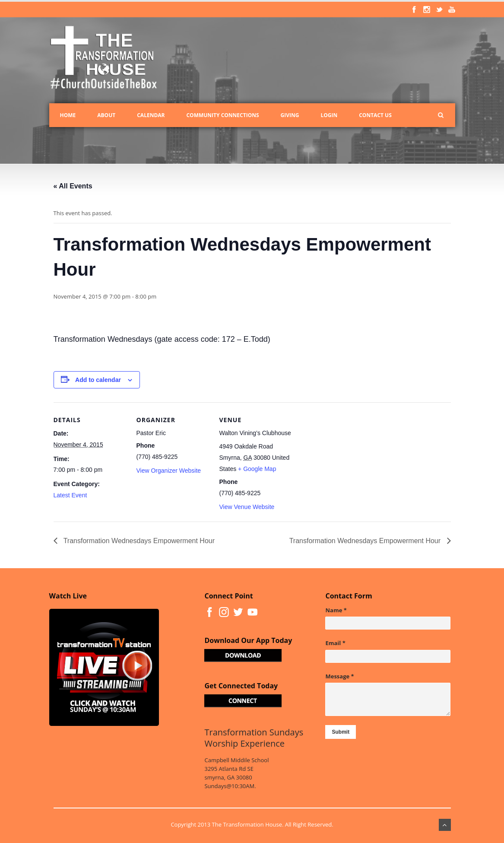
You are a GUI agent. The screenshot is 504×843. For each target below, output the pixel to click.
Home (68, 115)
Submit (341, 732)
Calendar (151, 115)
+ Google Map (257, 469)
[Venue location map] (348, 462)
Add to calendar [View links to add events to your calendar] (98, 380)
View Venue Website (247, 507)
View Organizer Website (169, 471)
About (106, 115)
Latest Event (70, 495)
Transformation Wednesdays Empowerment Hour (138, 541)
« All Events (73, 186)
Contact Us (375, 115)
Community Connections (222, 115)
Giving (290, 115)
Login (329, 115)
